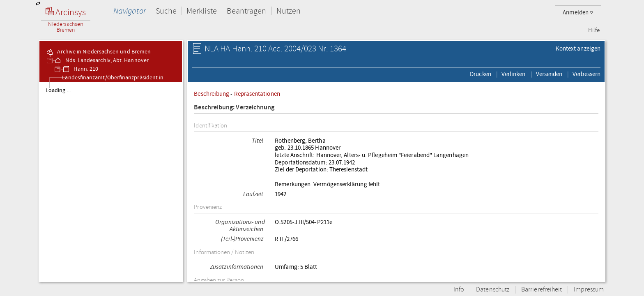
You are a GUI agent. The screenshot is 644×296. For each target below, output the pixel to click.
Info (459, 290)
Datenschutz (493, 290)
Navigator (130, 11)
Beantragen (247, 11)
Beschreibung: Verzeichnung (234, 108)
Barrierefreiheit (542, 290)
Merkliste (202, 11)
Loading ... (58, 90)
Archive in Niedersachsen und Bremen (98, 52)
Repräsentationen (257, 94)
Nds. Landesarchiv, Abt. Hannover (101, 60)
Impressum (589, 290)
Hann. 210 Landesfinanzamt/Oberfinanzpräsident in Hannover (113, 78)
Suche (166, 11)
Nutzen (289, 11)
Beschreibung (212, 94)
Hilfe (594, 30)
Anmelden (578, 13)
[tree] (111, 182)
